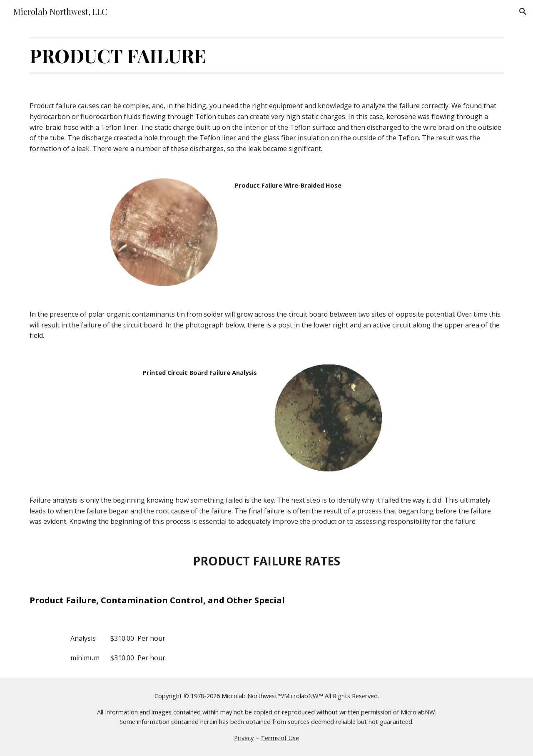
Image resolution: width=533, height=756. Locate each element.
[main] (266, 55)
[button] (523, 12)
